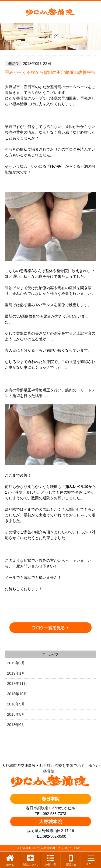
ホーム (10, 860)
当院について (30, 860)
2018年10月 (17, 694)
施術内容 (51, 860)
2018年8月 (16, 714)
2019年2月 (16, 663)
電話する (71, 860)
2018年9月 (16, 704)
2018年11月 (17, 684)
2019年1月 (16, 673)
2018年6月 (16, 725)
